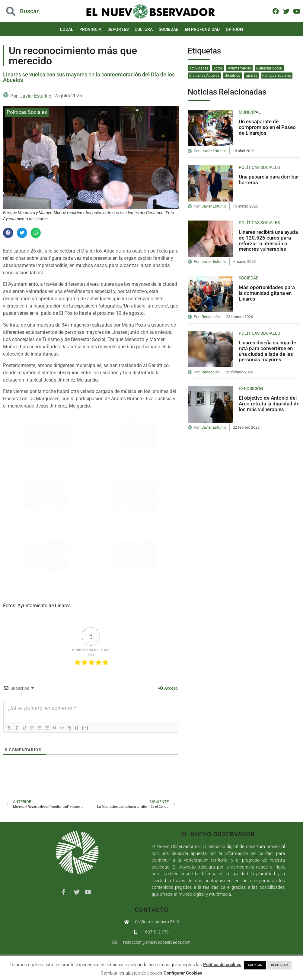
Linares (251, 76)
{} (85, 727)
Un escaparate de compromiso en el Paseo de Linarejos (267, 127)
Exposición (251, 388)
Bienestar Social (269, 68)
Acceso (168, 688)
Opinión (234, 29)
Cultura (144, 29)
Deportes (118, 29)
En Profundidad (202, 29)
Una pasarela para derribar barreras (269, 180)
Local (67, 29)
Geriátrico (232, 76)
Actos (218, 68)
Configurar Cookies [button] (183, 973)
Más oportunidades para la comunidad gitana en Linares (267, 293)
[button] (8, 233)
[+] (93, 727)
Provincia (90, 29)
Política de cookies (222, 965)
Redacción (211, 317)
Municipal (250, 112)
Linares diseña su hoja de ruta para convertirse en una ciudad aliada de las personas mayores (267, 351)
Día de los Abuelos (204, 76)
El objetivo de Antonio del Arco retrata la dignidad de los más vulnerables (269, 403)
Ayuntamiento (239, 68)
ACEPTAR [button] (255, 965)
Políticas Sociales (27, 112)
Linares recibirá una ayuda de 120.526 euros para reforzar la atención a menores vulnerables (268, 240)
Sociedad (169, 29)
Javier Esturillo (36, 96)
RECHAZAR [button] (279, 965)
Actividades (199, 68)
